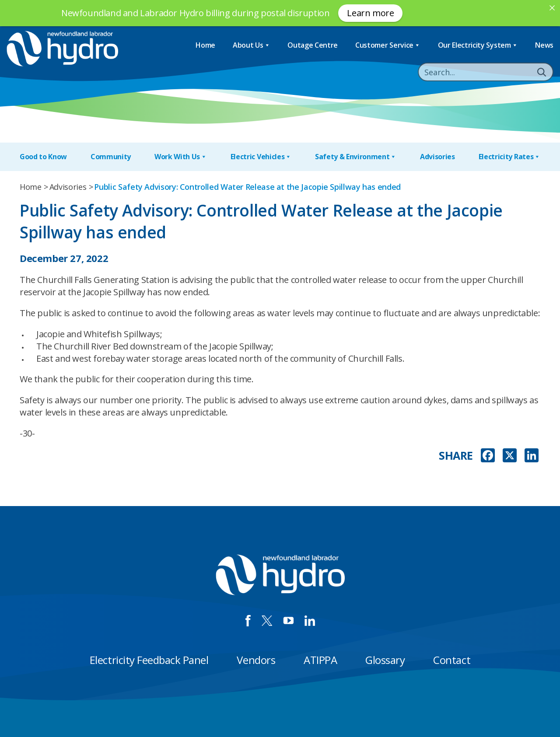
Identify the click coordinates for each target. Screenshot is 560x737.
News (544, 45)
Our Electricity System (478, 45)
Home (205, 45)
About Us (251, 45)
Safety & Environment (356, 157)
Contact (452, 660)
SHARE (456, 456)
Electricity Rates (509, 157)
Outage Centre (313, 45)
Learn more (370, 13)
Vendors (256, 660)
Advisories (437, 157)
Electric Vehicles (261, 157)
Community (111, 157)
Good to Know (43, 157)
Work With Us (181, 157)
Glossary (385, 660)
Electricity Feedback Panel (149, 660)
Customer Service (388, 45)
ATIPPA (320, 660)
